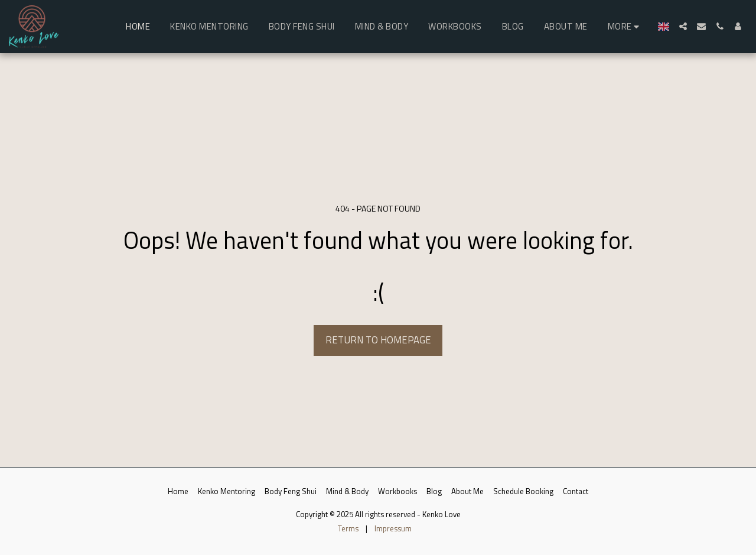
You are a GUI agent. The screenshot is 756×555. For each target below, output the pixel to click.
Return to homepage (378, 340)
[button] (683, 26)
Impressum (393, 528)
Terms (348, 528)
